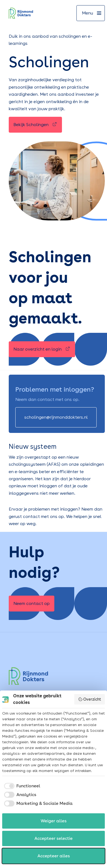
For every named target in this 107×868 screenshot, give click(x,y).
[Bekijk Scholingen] (35, 125)
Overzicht (90, 699)
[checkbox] (21, 786)
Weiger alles (54, 821)
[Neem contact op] (32, 604)
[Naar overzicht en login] (42, 349)
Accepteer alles (54, 856)
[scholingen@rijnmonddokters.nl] (56, 417)
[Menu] (91, 13)
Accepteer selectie (53, 838)
